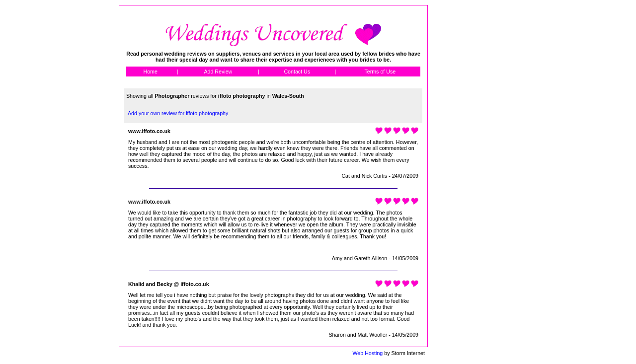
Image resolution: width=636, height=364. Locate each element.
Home (150, 72)
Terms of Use (380, 72)
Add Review (218, 72)
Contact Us (297, 72)
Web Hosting (367, 353)
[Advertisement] (473, 154)
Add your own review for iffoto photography (178, 113)
